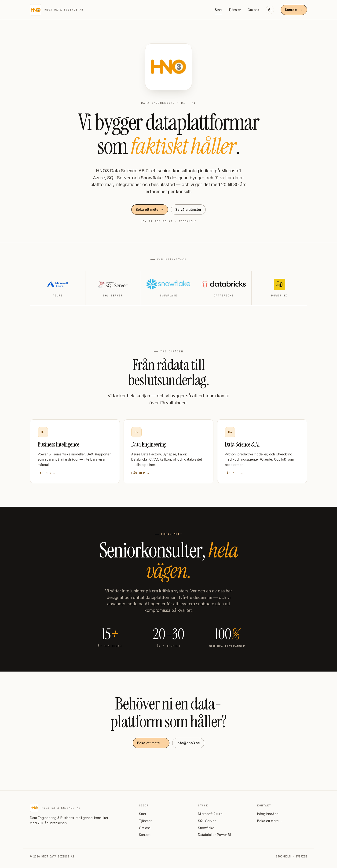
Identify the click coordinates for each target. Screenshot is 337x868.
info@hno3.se (188, 743)
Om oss (253, 10)
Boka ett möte (150, 210)
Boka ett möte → (270, 821)
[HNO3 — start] (57, 10)
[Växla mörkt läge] (270, 10)
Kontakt (294, 10)
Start (218, 10)
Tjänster (235, 10)
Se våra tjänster (188, 209)
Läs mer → (47, 473)
